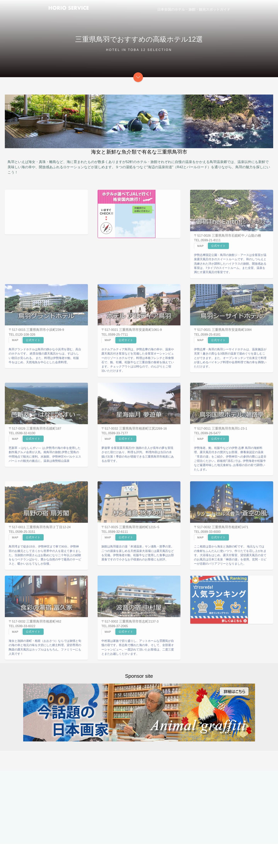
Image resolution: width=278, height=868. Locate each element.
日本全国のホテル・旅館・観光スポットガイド (194, 9)
